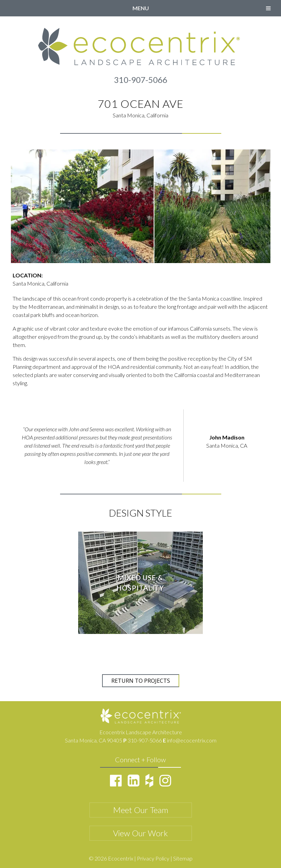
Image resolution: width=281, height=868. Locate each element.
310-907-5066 (141, 80)
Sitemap (183, 858)
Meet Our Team (141, 810)
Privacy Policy (153, 858)
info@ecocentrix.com (192, 740)
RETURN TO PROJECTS (141, 681)
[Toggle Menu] (268, 8)
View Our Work (140, 833)
